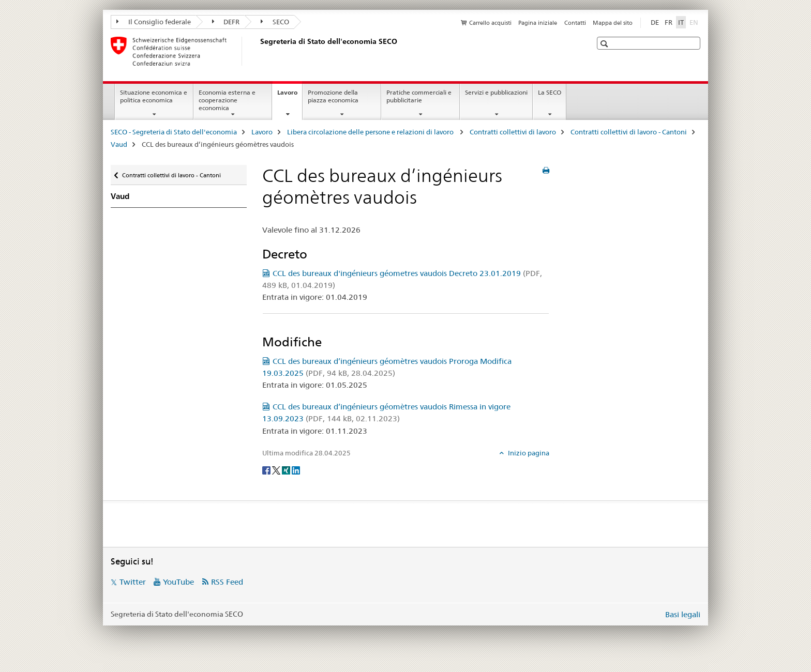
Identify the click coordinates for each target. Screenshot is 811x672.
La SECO (550, 92)
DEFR (226, 22)
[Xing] (287, 470)
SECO (275, 22)
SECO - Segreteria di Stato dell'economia (174, 132)
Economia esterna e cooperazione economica (227, 100)
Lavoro (290, 96)
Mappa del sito (613, 23)
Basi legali (683, 614)
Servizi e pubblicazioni (496, 92)
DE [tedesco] (655, 22)
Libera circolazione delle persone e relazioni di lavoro (371, 132)
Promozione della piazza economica (333, 96)
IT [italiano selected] (681, 22)
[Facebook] (267, 470)
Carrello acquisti (490, 23)
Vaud (119, 144)
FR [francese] (669, 22)
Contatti (575, 23)
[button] (605, 44)
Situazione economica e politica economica (154, 96)
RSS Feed (227, 582)
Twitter (133, 582)
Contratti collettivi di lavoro (513, 132)
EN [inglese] (695, 22)
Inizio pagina (528, 453)
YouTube (178, 582)
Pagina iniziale (538, 23)
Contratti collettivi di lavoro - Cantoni (629, 132)
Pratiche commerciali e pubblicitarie (419, 96)
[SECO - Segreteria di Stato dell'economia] (258, 51)
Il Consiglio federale (154, 22)
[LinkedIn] (296, 470)
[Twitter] (277, 470)
